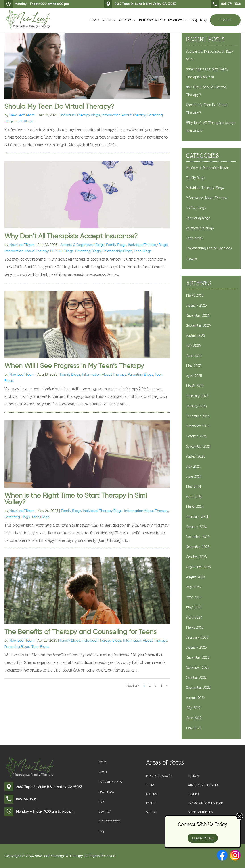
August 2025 (195, 336)
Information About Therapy (124, 115)
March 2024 (195, 507)
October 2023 (196, 557)
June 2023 (194, 597)
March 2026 (195, 295)
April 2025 (194, 376)
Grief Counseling (200, 812)
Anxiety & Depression (204, 785)
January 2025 (196, 406)
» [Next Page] (167, 686)
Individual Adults (159, 776)
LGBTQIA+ (194, 776)
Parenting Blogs (88, 251)
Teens (150, 785)
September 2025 (198, 326)
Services (125, 19)
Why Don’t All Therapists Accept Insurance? (71, 236)
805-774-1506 (226, 4)
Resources (176, 19)
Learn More (203, 838)
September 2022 (198, 688)
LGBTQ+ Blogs (62, 251)
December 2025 (198, 316)
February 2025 (197, 396)
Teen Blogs (24, 121)
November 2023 (198, 547)
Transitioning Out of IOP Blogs (209, 248)
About (107, 19)
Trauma (192, 258)
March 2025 (195, 386)
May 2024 (194, 487)
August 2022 (195, 698)
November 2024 (198, 426)
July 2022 (193, 708)
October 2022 (196, 678)
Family (151, 803)
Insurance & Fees (152, 19)
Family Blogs (116, 245)
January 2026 (196, 305)
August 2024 (195, 456)
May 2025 (194, 366)
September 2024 (198, 446)
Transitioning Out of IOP (205, 803)
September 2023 (198, 567)
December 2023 (198, 537)
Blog (203, 19)
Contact (225, 19)
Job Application (110, 822)
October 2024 (196, 436)
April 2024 (194, 497)
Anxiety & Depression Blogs (82, 245)
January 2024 (196, 527)
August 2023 (195, 577)
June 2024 (194, 476)
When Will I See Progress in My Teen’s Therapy (74, 366)
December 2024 (198, 416)
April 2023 (194, 617)
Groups (151, 812)
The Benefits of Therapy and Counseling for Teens (81, 632)
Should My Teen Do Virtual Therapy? (59, 106)
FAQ (194, 19)
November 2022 (198, 668)
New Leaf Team (22, 115)
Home (95, 19)
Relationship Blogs (117, 251)
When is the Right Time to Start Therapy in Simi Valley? (76, 499)
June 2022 (194, 718)
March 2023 (195, 627)
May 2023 (194, 607)
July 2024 (193, 466)
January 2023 (196, 647)
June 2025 (194, 356)
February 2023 (197, 637)
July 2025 (193, 346)
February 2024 (197, 517)
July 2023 (193, 587)
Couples (152, 794)
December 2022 (198, 658)
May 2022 (194, 728)
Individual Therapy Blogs (80, 115)
